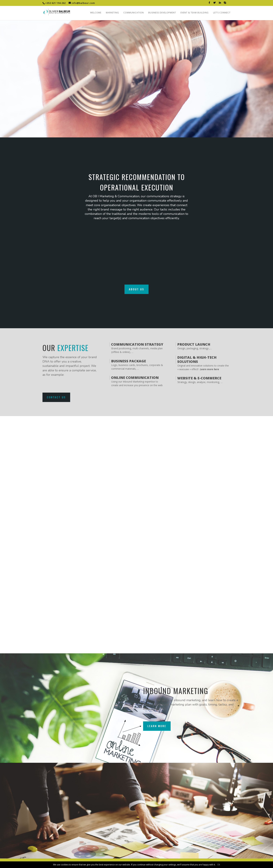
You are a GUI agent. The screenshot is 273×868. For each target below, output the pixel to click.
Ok (219, 865)
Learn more (157, 726)
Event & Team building (195, 13)
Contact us (56, 397)
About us (136, 289)
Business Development (162, 13)
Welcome (96, 13)
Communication (134, 13)
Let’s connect (222, 13)
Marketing (112, 13)
